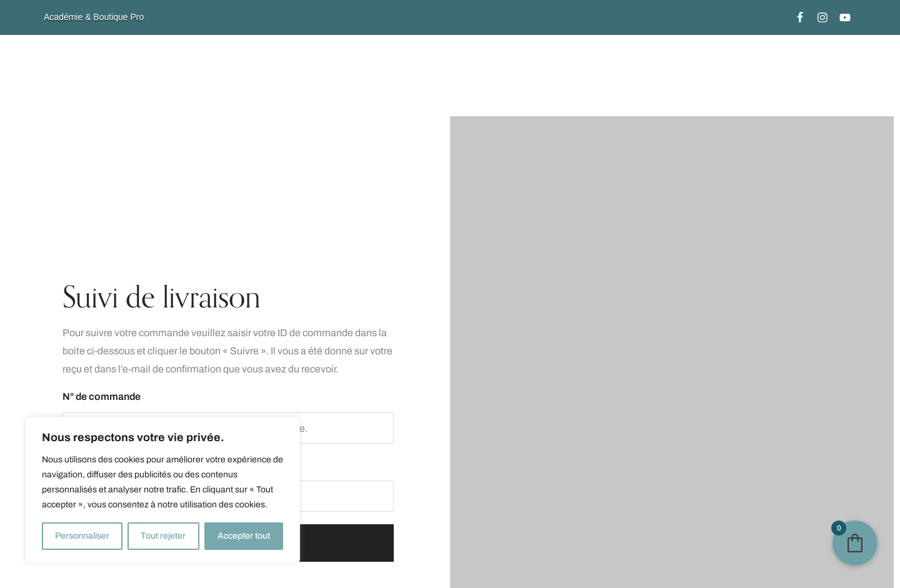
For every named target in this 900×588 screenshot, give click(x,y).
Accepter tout (244, 536)
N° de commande (102, 396)
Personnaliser (82, 536)
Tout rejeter (163, 536)
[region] (162, 490)
